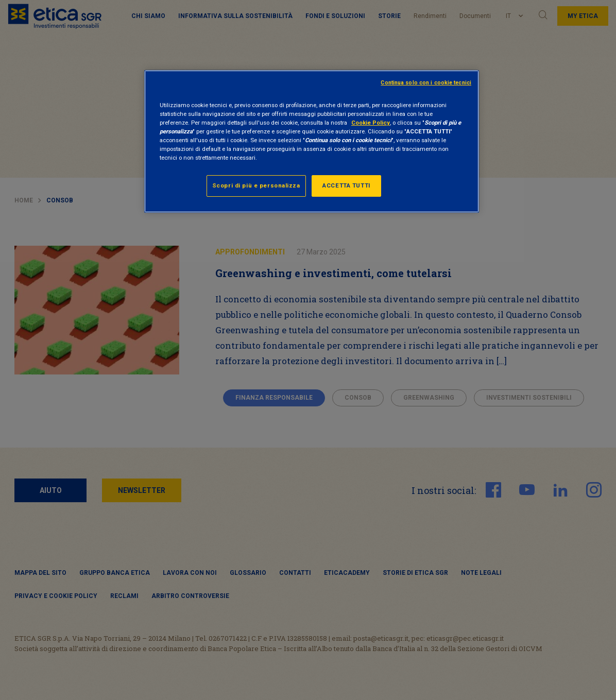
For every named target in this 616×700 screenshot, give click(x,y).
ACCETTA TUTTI (346, 185)
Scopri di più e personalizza (256, 185)
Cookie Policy (371, 123)
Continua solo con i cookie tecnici (426, 83)
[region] (312, 141)
